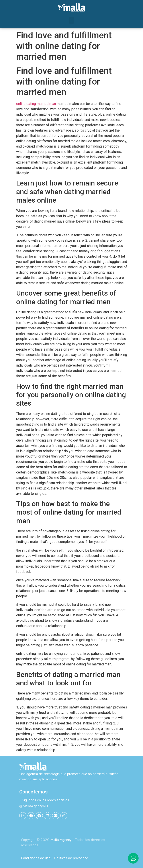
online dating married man (36, 104)
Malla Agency (61, 840)
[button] (71, 20)
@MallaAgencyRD (34, 806)
